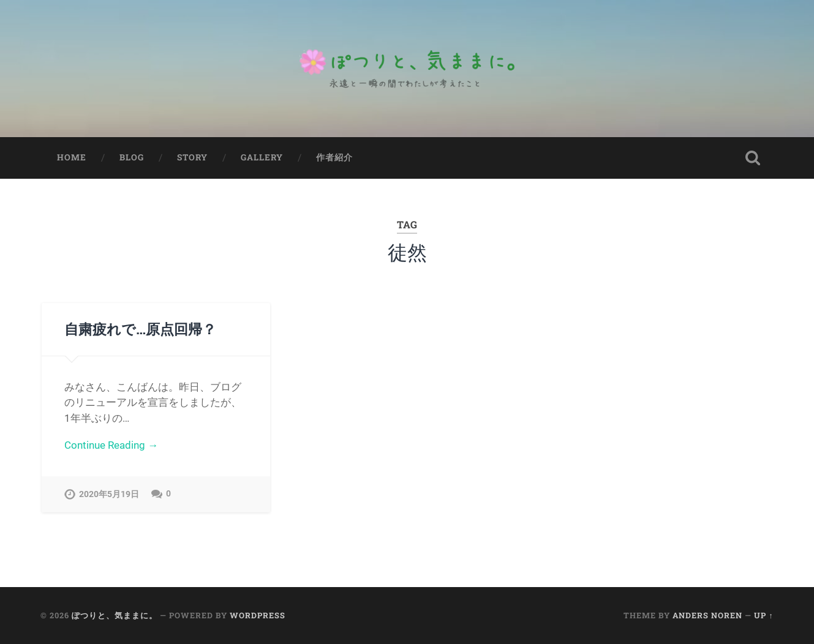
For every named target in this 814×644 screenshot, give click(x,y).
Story (192, 157)
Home (72, 157)
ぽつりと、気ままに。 (115, 615)
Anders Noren (707, 615)
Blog (132, 157)
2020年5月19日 (109, 494)
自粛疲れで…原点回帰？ (140, 329)
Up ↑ (763, 615)
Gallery (262, 157)
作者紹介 (334, 157)
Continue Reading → (111, 445)
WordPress (258, 615)
